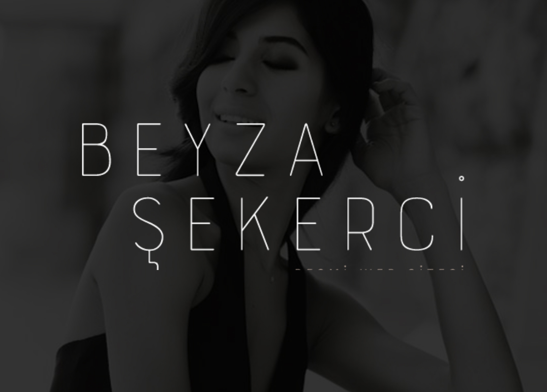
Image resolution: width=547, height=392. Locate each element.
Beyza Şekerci (273, 196)
